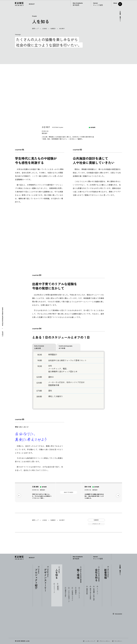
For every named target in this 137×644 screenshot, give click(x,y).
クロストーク (54, 589)
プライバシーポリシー (105, 641)
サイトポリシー (118, 641)
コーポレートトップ (90, 641)
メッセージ (97, 591)
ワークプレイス (79, 594)
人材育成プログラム (72, 595)
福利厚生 (76, 592)
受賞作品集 (87, 591)
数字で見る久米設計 (90, 594)
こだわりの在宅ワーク (69, 596)
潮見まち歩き (65, 593)
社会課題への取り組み (94, 594)
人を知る (45, 28)
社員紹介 (53, 28)
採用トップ (35, 28)
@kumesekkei (119, 614)
